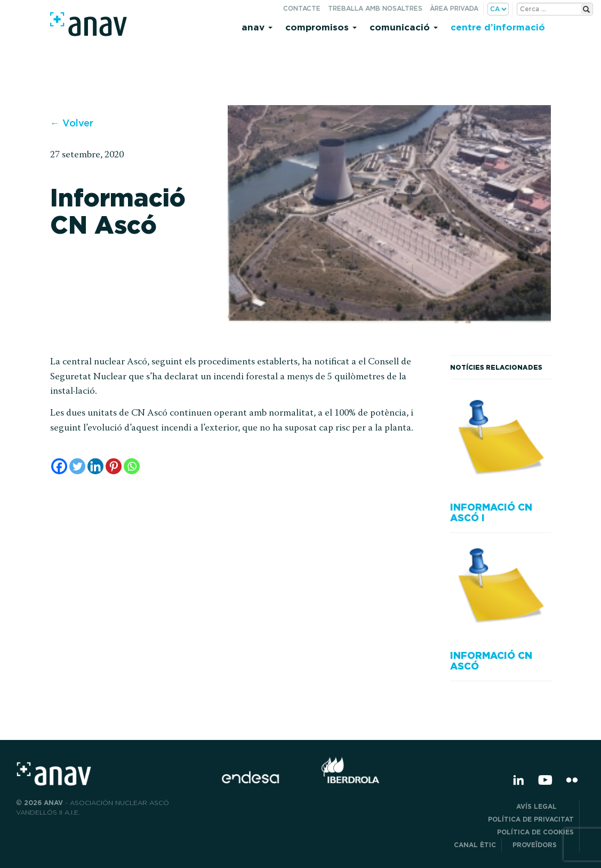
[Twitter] (77, 466)
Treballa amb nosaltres (375, 8)
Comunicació (404, 27)
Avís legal (545, 806)
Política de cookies (535, 832)
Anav (257, 27)
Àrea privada (454, 8)
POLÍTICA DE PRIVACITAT (531, 819)
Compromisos (321, 27)
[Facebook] (59, 466)
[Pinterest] (114, 466)
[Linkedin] (95, 466)
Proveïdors (543, 845)
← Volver (72, 123)
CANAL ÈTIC (475, 845)
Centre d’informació (498, 27)
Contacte (302, 8)
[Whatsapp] (132, 466)
